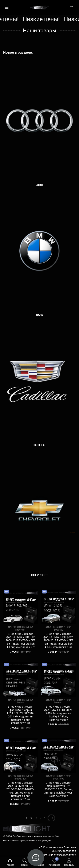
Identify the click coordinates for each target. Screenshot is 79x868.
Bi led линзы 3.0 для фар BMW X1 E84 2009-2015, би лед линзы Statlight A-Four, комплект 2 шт (58, 713)
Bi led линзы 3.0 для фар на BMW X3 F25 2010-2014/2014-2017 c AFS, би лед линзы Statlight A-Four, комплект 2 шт (21, 791)
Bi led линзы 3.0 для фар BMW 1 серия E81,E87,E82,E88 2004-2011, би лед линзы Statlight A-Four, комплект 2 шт (21, 715)
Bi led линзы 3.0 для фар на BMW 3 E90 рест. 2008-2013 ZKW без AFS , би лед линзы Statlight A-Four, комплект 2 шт (58, 640)
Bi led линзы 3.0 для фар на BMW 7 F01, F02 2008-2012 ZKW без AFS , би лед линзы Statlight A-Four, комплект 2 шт (21, 640)
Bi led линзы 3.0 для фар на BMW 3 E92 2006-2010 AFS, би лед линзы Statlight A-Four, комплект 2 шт (58, 789)
